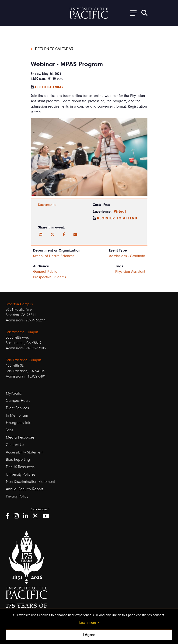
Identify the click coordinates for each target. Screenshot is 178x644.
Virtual (120, 211)
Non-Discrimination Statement (30, 482)
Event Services (17, 408)
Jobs (10, 430)
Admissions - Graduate (127, 256)
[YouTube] (48, 516)
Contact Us (15, 445)
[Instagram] (18, 516)
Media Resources (20, 437)
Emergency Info (19, 423)
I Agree (89, 635)
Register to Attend (117, 218)
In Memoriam (17, 415)
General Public (45, 272)
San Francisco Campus (24, 360)
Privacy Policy (17, 496)
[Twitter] (52, 235)
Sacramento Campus (22, 332)
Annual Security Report (24, 489)
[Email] (75, 235)
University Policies (21, 474)
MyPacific (14, 393)
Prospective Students (50, 277)
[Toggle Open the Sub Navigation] (132, 13)
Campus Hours (18, 400)
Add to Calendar (49, 87)
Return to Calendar (52, 48)
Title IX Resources (20, 467)
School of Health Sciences (54, 256)
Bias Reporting (18, 459)
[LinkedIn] (41, 235)
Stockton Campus (19, 304)
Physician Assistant (130, 272)
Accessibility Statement (25, 452)
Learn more (88, 623)
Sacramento (47, 205)
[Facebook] (64, 235)
